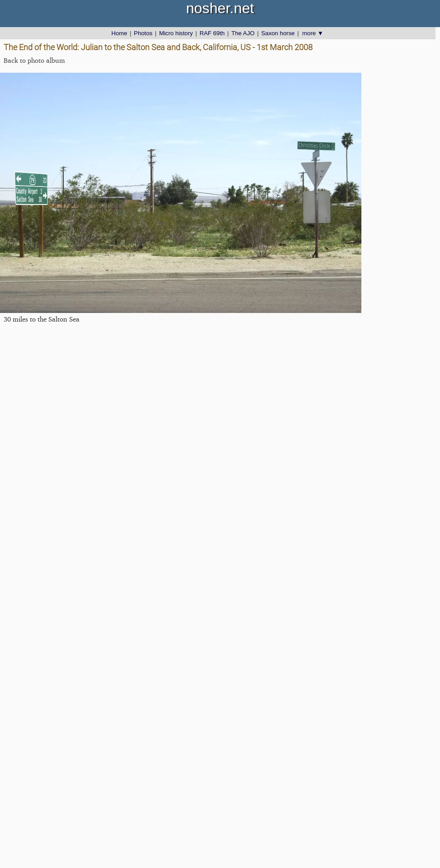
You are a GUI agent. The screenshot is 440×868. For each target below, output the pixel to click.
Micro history (176, 33)
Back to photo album (34, 60)
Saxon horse (278, 33)
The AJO (243, 33)
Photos (143, 33)
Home (119, 33)
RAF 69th (212, 33)
